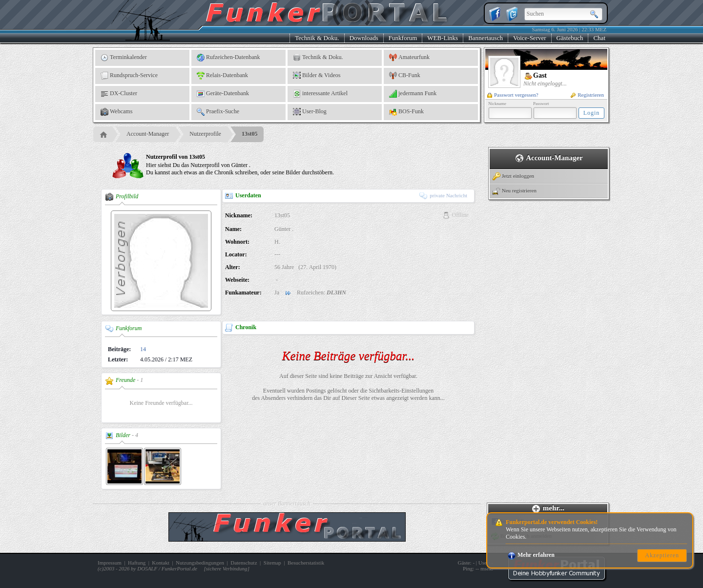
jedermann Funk (413, 94)
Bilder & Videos (317, 76)
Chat (599, 38)
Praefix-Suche (218, 112)
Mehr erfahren (531, 555)
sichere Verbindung (227, 568)
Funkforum (403, 38)
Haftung (137, 563)
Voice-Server (530, 38)
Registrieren (587, 95)
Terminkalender (124, 58)
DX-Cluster (119, 94)
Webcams (116, 112)
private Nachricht (443, 195)
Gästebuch (570, 38)
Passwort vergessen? (513, 95)
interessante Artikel (320, 94)
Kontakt (160, 563)
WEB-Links (443, 38)
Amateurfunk (409, 58)
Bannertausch (486, 38)
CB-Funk (405, 76)
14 (143, 349)
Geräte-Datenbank (223, 94)
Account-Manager (148, 134)
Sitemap (272, 563)
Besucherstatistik (306, 563)
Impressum (110, 563)
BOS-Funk (406, 112)
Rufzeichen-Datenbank (228, 58)
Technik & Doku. (317, 38)
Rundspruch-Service (129, 76)
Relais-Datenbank (222, 76)
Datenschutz (244, 563)
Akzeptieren (662, 555)
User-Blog (310, 112)
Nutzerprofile (205, 134)
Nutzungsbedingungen (200, 563)
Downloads (364, 38)
